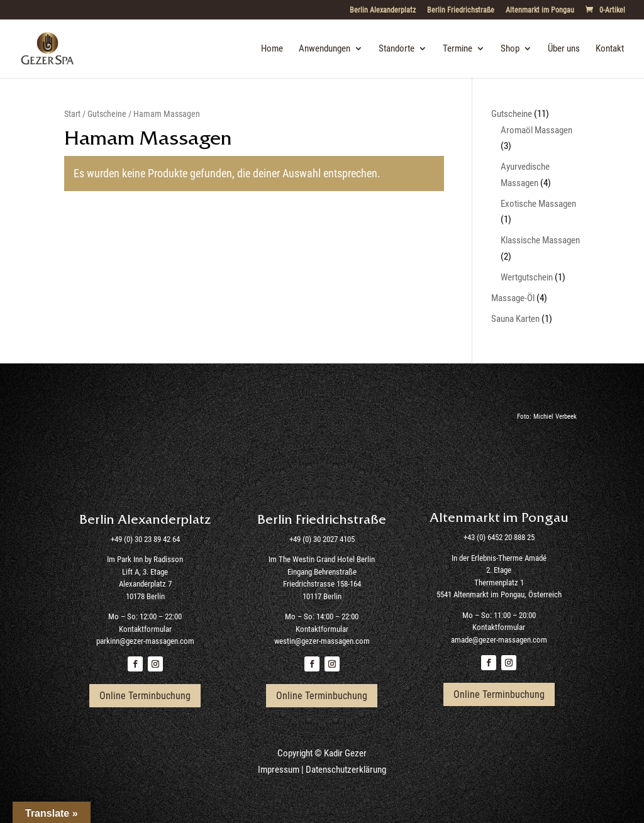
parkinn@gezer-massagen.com (145, 641)
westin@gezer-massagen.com (322, 641)
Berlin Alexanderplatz (383, 10)
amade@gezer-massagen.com (499, 640)
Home (272, 49)
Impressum (279, 770)
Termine (458, 49)
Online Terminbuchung (145, 696)
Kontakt (610, 49)
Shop (510, 49)
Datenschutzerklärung (346, 770)
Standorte (397, 49)
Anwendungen (325, 49)
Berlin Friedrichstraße (461, 10)
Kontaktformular (145, 629)
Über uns (564, 49)
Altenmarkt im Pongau (540, 10)
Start (72, 114)
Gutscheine (107, 114)
